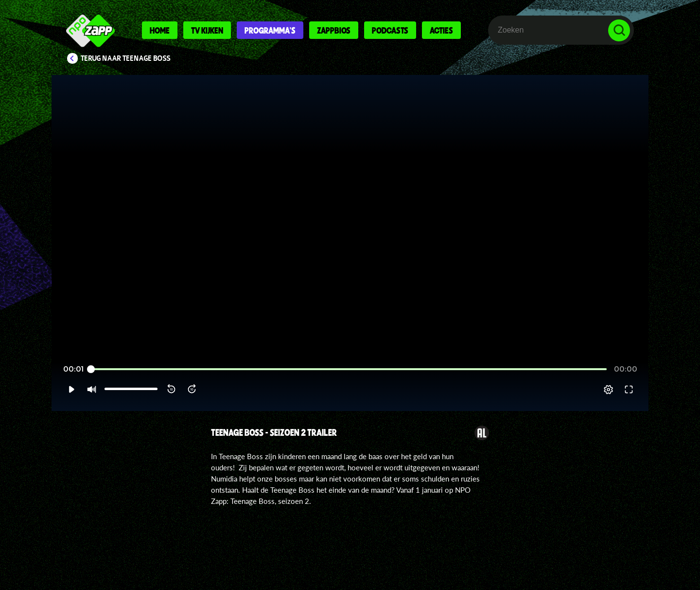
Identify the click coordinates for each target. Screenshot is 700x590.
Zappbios (334, 30)
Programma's (270, 30)
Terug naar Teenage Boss (126, 58)
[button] (71, 390)
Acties (441, 30)
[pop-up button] (608, 390)
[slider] (349, 369)
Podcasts (390, 30)
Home (160, 30)
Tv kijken (207, 30)
